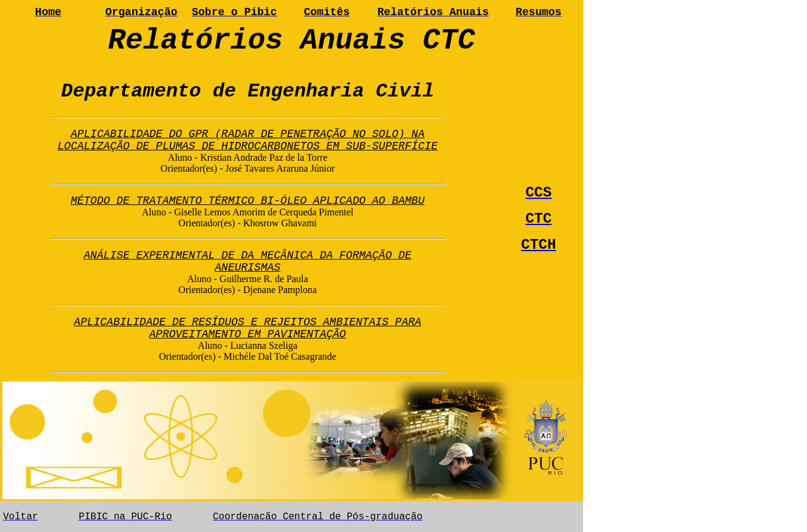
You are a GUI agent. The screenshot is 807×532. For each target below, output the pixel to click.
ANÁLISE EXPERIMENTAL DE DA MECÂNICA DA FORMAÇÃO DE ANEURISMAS (248, 261)
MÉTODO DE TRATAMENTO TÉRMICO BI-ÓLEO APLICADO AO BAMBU (247, 201)
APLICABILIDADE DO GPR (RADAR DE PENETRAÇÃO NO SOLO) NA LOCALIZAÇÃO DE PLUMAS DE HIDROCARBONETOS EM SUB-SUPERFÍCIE (248, 140)
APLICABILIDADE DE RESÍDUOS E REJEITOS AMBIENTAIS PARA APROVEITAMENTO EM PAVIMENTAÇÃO (248, 328)
